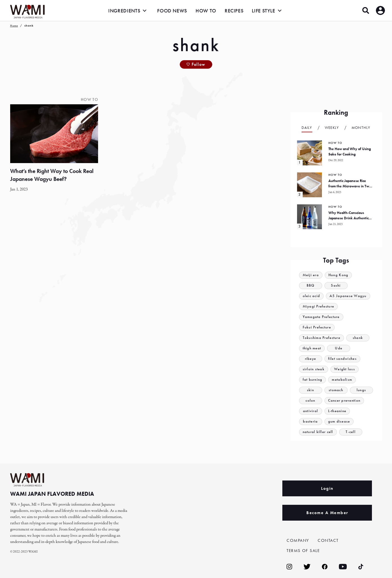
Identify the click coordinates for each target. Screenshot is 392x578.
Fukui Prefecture (317, 327)
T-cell (351, 432)
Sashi (336, 286)
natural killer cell (318, 432)
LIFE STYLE (263, 11)
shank (358, 338)
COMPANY (298, 540)
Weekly (332, 128)
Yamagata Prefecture (321, 317)
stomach (336, 390)
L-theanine (337, 411)
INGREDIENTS (124, 11)
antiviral (311, 411)
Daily (307, 128)
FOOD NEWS (172, 11)
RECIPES (234, 11)
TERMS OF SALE (303, 551)
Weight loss (345, 369)
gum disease (339, 422)
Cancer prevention (344, 401)
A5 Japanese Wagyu (348, 296)
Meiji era (311, 275)
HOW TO (206, 11)
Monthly (361, 128)
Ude (339, 348)
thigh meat (312, 348)
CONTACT (328, 540)
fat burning (313, 380)
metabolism (342, 380)
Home (14, 26)
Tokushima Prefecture (322, 338)
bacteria (310, 422)
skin (310, 390)
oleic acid (311, 296)
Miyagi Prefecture (319, 307)
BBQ (311, 286)
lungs (361, 390)
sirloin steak (314, 369)
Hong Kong (338, 275)
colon (310, 401)
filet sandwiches (343, 359)
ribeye (311, 359)
